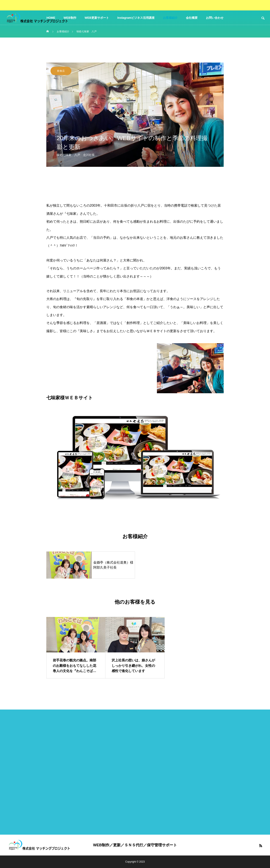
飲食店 (61, 71)
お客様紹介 (170, 18)
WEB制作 (70, 18)
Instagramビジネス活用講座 (136, 18)
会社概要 (192, 18)
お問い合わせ (215, 18)
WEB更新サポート (97, 18)
